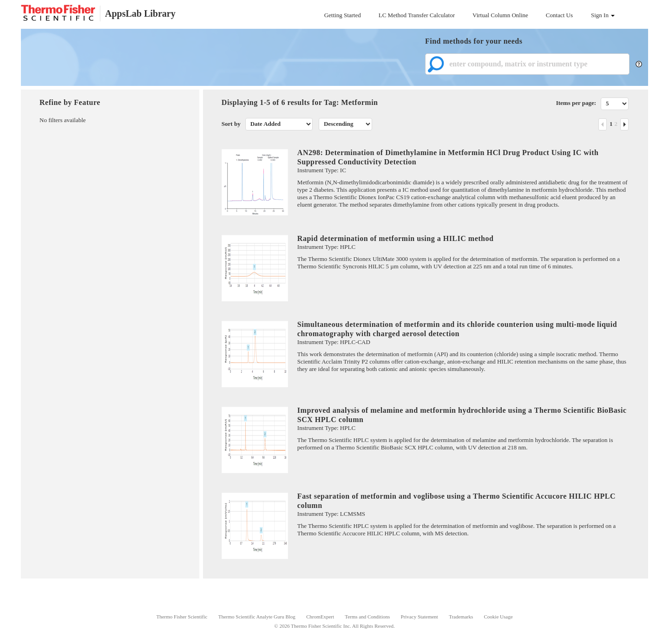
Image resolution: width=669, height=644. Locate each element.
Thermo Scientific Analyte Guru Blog (257, 617)
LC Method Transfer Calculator (417, 15)
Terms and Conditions (367, 617)
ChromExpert (320, 617)
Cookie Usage (498, 617)
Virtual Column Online (500, 15)
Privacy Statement (420, 617)
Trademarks (461, 617)
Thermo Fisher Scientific (182, 617)
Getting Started (343, 15)
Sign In (603, 15)
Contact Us (559, 15)
